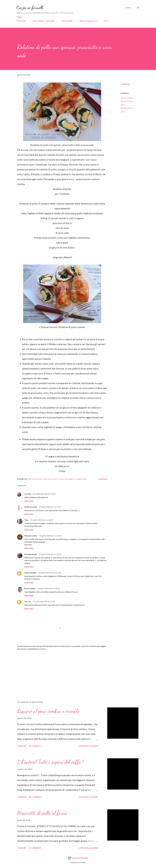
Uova (123, 111)
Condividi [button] (125, 84)
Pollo (123, 105)
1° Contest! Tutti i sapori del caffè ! (50, 762)
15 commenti (35, 848)
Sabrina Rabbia (30, 573)
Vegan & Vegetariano (88, 21)
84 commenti (35, 746)
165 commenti (35, 797)
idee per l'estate (127, 98)
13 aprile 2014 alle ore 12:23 (44, 494)
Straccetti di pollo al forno (42, 813)
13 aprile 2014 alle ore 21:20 (50, 554)
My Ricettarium (31, 507)
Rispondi (29, 501)
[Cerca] (128, 8)
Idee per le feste (127, 101)
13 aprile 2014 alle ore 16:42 (50, 536)
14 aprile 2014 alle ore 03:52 (49, 588)
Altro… (107, 21)
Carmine (28, 494)
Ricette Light (67, 21)
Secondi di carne (127, 108)
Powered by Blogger (78, 858)
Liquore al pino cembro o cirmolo (48, 711)
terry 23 (28, 601)
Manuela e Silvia (31, 536)
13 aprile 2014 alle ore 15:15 (50, 507)
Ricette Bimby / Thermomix (44, 21)
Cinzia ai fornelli (30, 8)
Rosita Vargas (30, 588)
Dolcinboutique (31, 554)
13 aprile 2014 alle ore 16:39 (42, 520)
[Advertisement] (58, 670)
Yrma (26, 520)
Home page (21, 21)
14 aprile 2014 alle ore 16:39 (44, 601)
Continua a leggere (88, 746)
